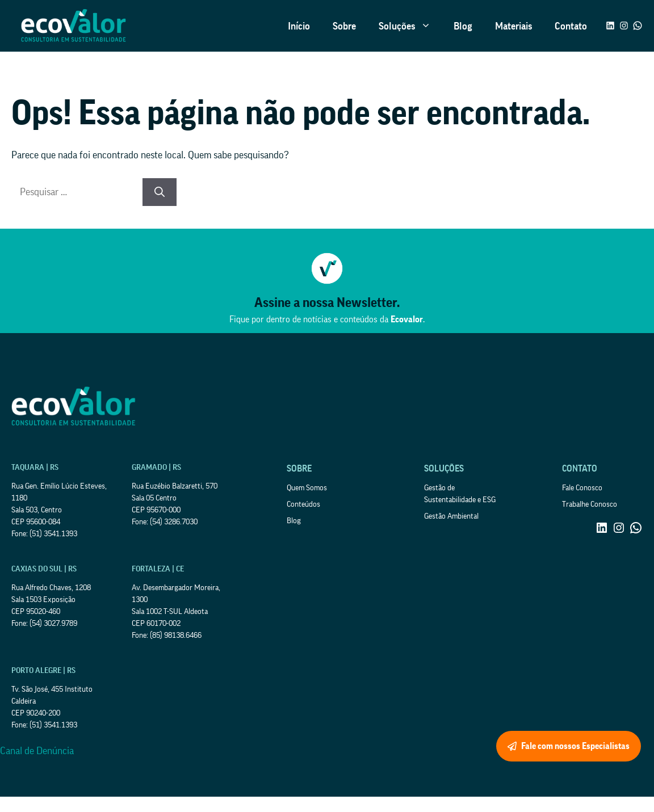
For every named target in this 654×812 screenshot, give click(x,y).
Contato (571, 26)
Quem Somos (307, 488)
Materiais (513, 26)
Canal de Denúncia (37, 751)
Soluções (410, 26)
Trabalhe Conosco (590, 504)
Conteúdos (303, 504)
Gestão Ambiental (451, 516)
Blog (463, 26)
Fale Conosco (582, 488)
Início (299, 26)
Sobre (344, 26)
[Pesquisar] (160, 192)
